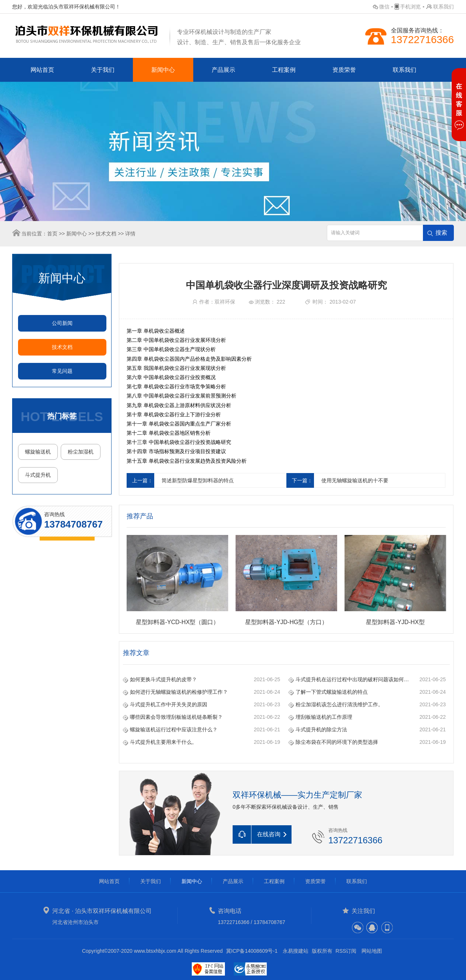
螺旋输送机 (38, 452)
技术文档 (106, 234)
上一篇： (142, 480)
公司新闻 (62, 323)
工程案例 (284, 70)
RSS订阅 (346, 951)
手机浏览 (410, 7)
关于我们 (103, 70)
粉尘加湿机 (81, 452)
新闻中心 (163, 70)
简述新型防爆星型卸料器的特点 (198, 480)
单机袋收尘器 (169, 340)
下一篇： (302, 480)
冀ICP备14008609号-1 (252, 951)
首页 (52, 234)
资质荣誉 (344, 70)
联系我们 (444, 7)
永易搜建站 (296, 951)
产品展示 (223, 70)
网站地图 (372, 951)
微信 (384, 7)
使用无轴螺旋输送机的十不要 (355, 480)
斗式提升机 (38, 475)
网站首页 (42, 70)
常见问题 (62, 371)
